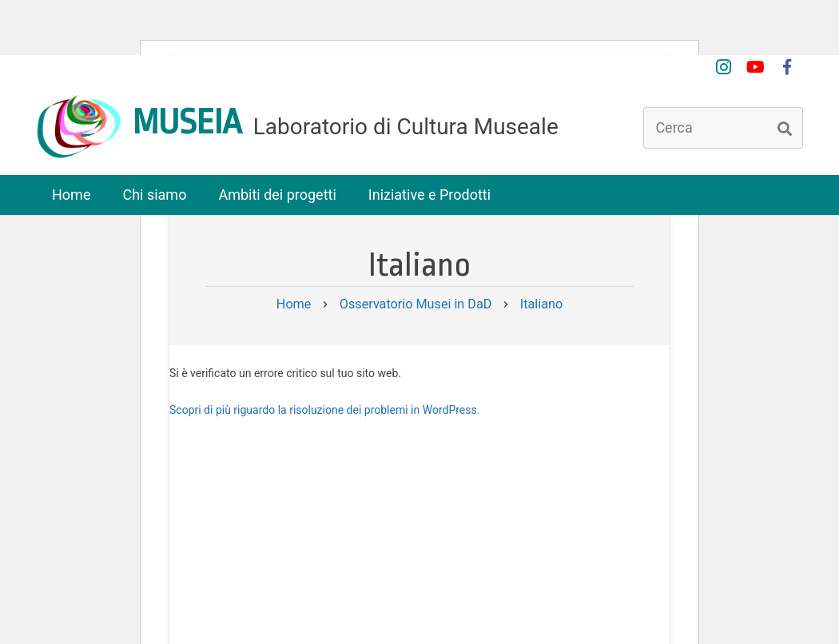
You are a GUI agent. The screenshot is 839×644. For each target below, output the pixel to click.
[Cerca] (723, 128)
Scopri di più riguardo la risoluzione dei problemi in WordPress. (324, 410)
